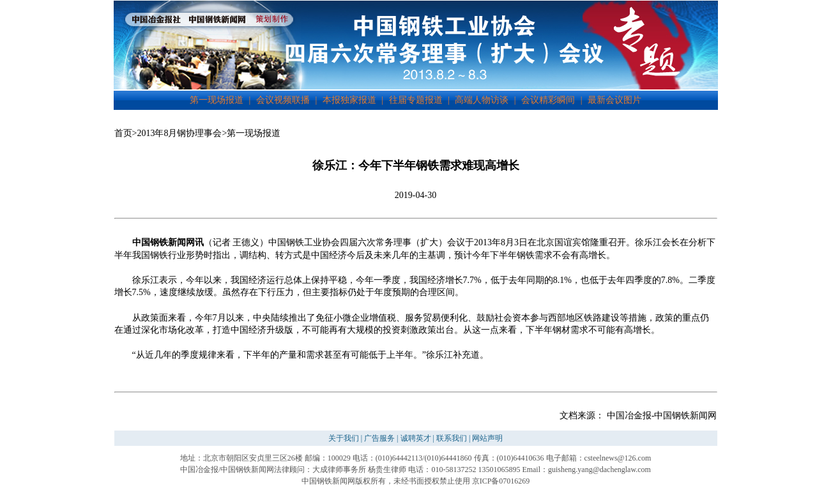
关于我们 (344, 438)
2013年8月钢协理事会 (179, 133)
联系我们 (452, 438)
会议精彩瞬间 (548, 100)
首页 (123, 133)
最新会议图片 (614, 100)
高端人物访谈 (482, 100)
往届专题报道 (416, 100)
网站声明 (487, 438)
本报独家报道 (349, 100)
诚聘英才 (416, 438)
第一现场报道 (217, 100)
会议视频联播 (283, 100)
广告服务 (379, 438)
